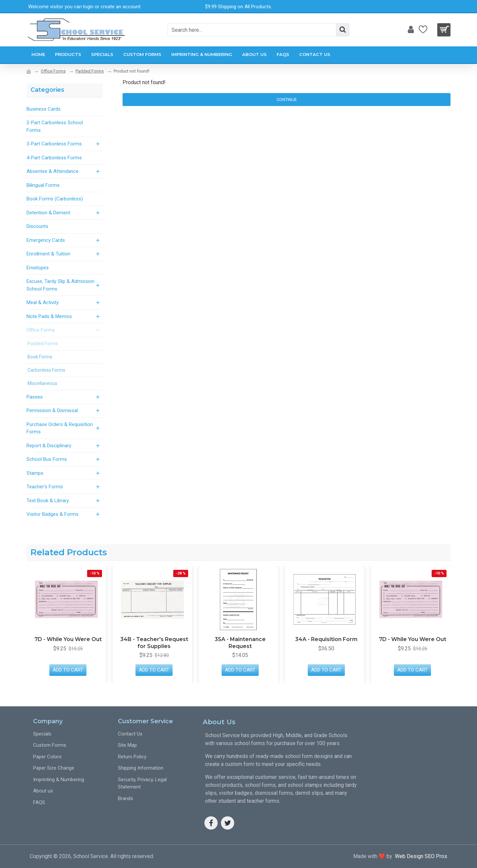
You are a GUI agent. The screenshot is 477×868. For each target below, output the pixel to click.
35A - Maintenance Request (240, 643)
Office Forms (53, 71)
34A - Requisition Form (326, 639)
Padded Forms (90, 71)
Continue (287, 100)
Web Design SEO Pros (420, 856)
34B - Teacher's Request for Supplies (154, 643)
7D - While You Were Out (68, 639)
